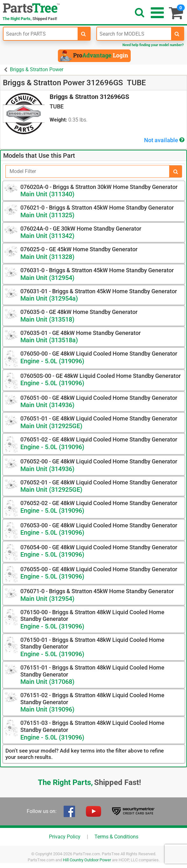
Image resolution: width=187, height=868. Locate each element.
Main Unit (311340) (47, 194)
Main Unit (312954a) (49, 298)
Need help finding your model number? (153, 45)
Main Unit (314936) (47, 405)
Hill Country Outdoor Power (87, 860)
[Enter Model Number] (134, 34)
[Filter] (87, 171)
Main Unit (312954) (47, 278)
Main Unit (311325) (47, 215)
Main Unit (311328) (47, 257)
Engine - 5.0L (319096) (52, 361)
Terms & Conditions (116, 837)
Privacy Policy (65, 837)
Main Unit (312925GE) (51, 426)
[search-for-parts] (84, 34)
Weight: (58, 120)
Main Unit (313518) (47, 319)
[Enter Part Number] (41, 34)
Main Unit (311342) (47, 236)
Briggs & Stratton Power (37, 69)
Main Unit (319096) (47, 709)
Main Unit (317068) (47, 682)
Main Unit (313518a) (49, 340)
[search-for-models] (177, 34)
